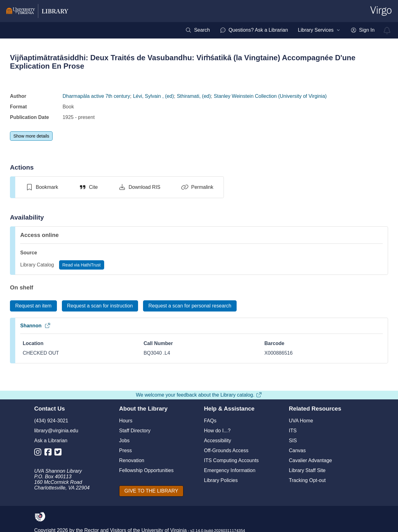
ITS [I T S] (293, 431)
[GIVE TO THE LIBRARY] (151, 491)
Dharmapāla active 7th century (96, 96)
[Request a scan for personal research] (190, 306)
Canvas (297, 450)
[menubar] (280, 30)
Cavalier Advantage (310, 460)
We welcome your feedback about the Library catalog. (199, 395)
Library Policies (221, 480)
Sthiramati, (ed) (194, 96)
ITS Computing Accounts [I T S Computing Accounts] (231, 460)
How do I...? (217, 431)
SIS (293, 441)
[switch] (42, 187)
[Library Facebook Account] (50, 453)
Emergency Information (230, 470)
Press (125, 450)
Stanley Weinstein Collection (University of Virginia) (270, 96)
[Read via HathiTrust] (82, 265)
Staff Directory (135, 431)
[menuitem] (198, 30)
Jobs (124, 441)
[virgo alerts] (387, 30)
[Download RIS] (139, 187)
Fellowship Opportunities (146, 470)
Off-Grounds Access (226, 450)
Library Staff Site (307, 470)
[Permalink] (197, 187)
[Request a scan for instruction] (100, 306)
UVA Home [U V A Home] (301, 421)
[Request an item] (33, 306)
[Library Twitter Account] (60, 453)
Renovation (132, 460)
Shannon (35, 326)
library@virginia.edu (56, 431)
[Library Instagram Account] (39, 453)
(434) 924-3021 (51, 421)
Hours (126, 421)
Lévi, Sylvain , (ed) (154, 96)
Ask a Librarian (51, 441)
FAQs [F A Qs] (210, 421)
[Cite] (88, 187)
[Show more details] (31, 136)
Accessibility (218, 441)
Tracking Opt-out (307, 480)
